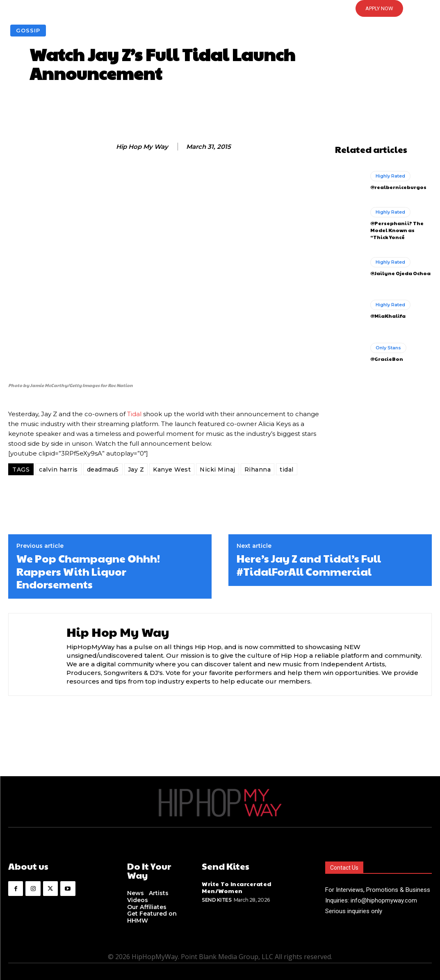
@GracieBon (387, 359)
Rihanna (258, 469)
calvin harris (58, 469)
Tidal (134, 414)
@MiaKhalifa (388, 316)
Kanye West (172, 469)
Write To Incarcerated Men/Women (237, 887)
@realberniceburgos (398, 187)
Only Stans (388, 348)
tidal (287, 469)
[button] (220, 9)
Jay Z (136, 469)
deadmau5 (103, 469)
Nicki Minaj (218, 469)
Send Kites (217, 900)
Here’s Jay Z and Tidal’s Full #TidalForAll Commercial (309, 565)
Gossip (28, 31)
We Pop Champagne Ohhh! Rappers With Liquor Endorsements (88, 571)
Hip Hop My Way (142, 147)
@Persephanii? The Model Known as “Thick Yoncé (397, 230)
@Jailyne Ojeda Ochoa (400, 273)
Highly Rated (390, 176)
